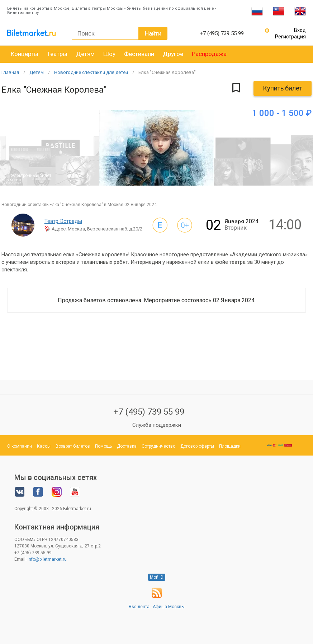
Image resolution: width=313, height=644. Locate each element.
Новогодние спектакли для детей (91, 72)
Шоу (109, 54)
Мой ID (157, 577)
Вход (300, 30)
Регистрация (290, 37)
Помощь (103, 446)
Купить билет (283, 88)
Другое (173, 54)
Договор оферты (197, 446)
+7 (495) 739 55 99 (149, 412)
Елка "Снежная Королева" (167, 72)
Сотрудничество (158, 446)
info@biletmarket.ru (47, 559)
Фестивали (139, 54)
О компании (20, 446)
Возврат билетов (73, 446)
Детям (85, 54)
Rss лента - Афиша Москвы (157, 607)
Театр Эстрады (63, 221)
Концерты (25, 54)
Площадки (230, 446)
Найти (153, 33)
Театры (57, 54)
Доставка (127, 446)
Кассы (44, 446)
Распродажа (209, 54)
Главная (10, 72)
